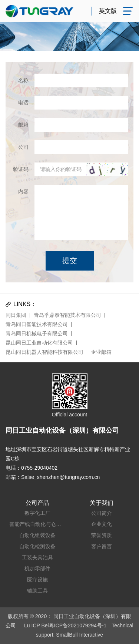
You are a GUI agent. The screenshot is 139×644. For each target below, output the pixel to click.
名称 (23, 80)
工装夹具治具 (37, 557)
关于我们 (102, 503)
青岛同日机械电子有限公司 (37, 333)
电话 (23, 103)
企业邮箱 (101, 352)
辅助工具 (37, 591)
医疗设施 (37, 580)
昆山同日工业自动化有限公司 (39, 343)
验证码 (21, 169)
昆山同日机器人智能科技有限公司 (44, 352)
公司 (23, 147)
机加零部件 (37, 568)
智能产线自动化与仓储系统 (38, 524)
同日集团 (16, 315)
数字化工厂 (37, 513)
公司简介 (102, 513)
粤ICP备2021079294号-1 (78, 625)
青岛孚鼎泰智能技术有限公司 (67, 315)
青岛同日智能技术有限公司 (37, 324)
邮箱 (23, 125)
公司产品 (37, 503)
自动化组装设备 (37, 535)
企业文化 (102, 524)
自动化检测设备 (37, 546)
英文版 (108, 11)
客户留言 (102, 546)
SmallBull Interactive (80, 635)
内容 (23, 191)
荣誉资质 (102, 535)
